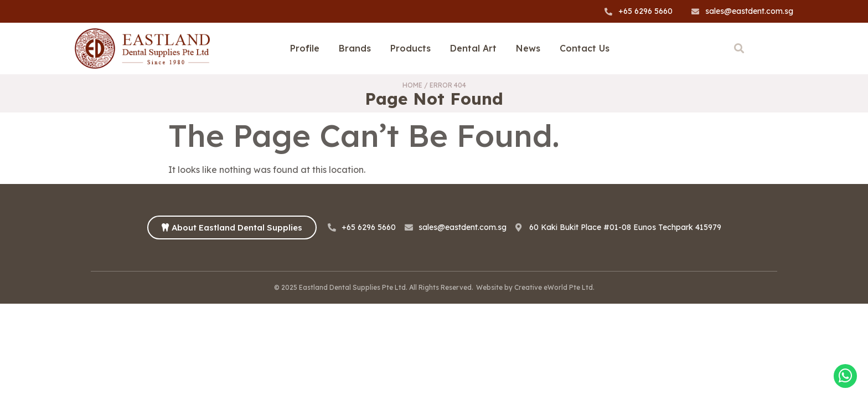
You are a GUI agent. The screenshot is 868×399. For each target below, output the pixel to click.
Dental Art (473, 48)
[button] (739, 48)
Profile (305, 48)
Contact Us (585, 48)
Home (412, 85)
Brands (355, 48)
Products (410, 48)
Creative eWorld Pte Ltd (554, 287)
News (528, 48)
